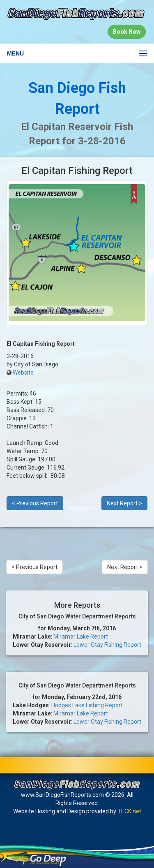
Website (23, 373)
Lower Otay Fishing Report (107, 645)
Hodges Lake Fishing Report (87, 705)
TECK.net (129, 811)
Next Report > (124, 503)
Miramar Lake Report (81, 637)
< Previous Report (35, 503)
